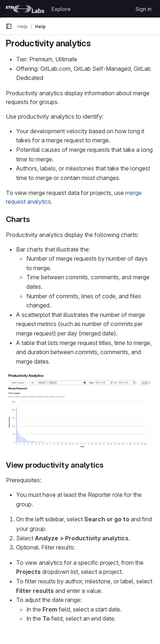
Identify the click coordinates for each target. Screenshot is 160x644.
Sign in (144, 9)
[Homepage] (25, 9)
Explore (61, 9)
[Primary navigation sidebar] (9, 26)
